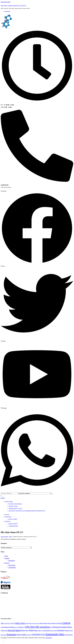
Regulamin (13, 519)
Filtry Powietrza (15, 504)
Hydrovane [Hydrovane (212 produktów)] (4, 630)
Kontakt (8, 517)
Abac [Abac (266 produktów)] (2, 623)
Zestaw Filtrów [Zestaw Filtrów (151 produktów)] (69, 635)
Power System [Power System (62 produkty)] (54, 631)
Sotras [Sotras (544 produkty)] (19, 635)
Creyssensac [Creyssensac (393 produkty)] (5, 627)
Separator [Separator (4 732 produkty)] (11, 634)
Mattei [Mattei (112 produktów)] (39, 631)
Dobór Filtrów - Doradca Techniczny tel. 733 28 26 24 (13, 6)
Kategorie (9, 502)
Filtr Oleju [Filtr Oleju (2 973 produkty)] (30, 627)
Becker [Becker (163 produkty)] (42, 623)
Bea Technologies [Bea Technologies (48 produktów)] (36, 623)
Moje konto (7, 11)
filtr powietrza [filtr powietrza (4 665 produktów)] (43, 627)
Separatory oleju (15, 509)
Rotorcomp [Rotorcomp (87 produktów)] (4, 635)
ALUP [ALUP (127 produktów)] (13, 623)
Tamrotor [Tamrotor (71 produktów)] (29, 635)
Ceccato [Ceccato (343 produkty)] (59, 623)
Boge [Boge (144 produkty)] (46, 623)
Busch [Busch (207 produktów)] (54, 623)
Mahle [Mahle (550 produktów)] (31, 630)
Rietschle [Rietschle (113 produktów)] (67, 631)
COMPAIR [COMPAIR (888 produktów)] (66, 623)
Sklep (7, 515)
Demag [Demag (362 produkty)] (12, 627)
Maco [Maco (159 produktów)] (27, 630)
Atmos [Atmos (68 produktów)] (27, 623)
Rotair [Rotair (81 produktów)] (71, 631)
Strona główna (4, 537)
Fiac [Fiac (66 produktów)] (24, 627)
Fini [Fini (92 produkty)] (51, 627)
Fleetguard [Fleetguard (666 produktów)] (57, 627)
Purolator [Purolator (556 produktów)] (61, 630)
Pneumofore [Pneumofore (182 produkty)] (47, 630)
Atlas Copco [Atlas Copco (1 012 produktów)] (20, 623)
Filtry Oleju (13, 506)
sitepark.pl (49, 638)
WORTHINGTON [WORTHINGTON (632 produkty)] (38, 635)
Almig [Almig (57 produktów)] (9, 623)
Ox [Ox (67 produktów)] (42, 631)
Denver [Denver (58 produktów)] (16, 627)
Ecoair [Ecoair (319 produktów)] (20, 627)
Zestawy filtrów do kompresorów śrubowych (27, 511)
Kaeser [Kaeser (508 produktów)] (23, 630)
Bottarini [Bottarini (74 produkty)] (49, 623)
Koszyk (8, 522)
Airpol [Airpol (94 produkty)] (6, 623)
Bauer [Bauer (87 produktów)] (30, 623)
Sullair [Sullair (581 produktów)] (24, 635)
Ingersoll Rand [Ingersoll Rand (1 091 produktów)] (14, 630)
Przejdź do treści (6, 2)
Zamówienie (13, 526)
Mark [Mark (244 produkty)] (36, 630)
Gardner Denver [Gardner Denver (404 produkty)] (66, 627)
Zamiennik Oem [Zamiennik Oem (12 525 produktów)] (55, 634)
